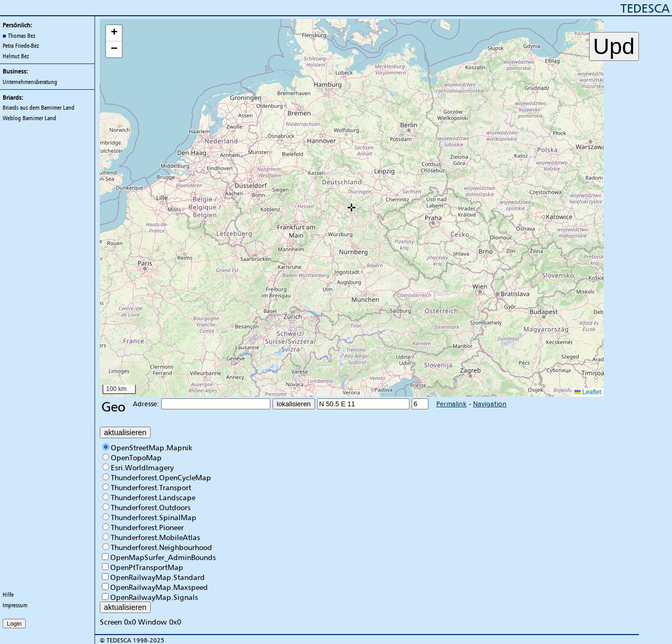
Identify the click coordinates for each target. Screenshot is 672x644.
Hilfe (8, 595)
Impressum (15, 605)
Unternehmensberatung (30, 82)
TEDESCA (645, 8)
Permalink (451, 404)
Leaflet (588, 392)
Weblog (29, 118)
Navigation (490, 404)
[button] (351, 208)
